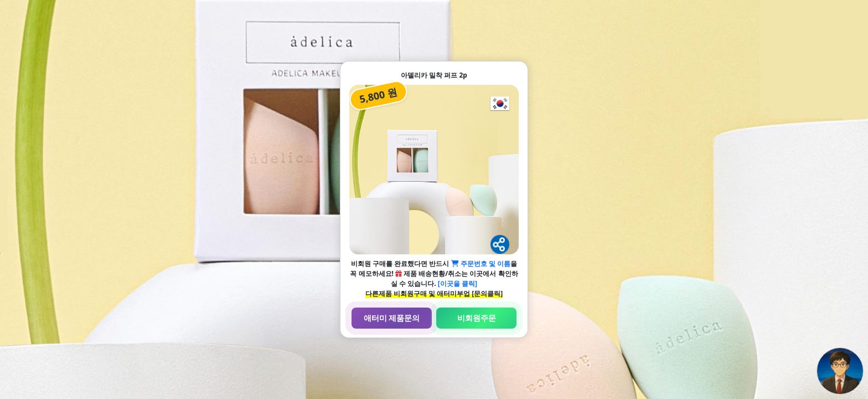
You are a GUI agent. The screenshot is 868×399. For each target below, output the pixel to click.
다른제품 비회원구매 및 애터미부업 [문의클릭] (434, 293)
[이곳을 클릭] (458, 283)
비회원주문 (477, 318)
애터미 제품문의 (392, 318)
